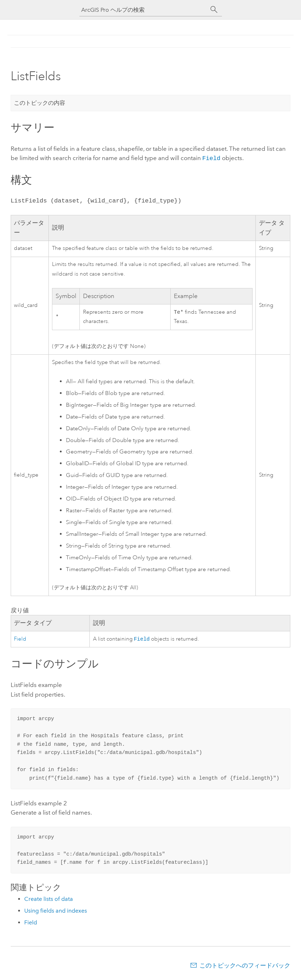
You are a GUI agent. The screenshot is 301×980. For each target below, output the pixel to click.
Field (211, 158)
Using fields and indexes (56, 911)
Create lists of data (49, 900)
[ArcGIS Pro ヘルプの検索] (144, 10)
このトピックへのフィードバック (245, 966)
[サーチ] (214, 10)
